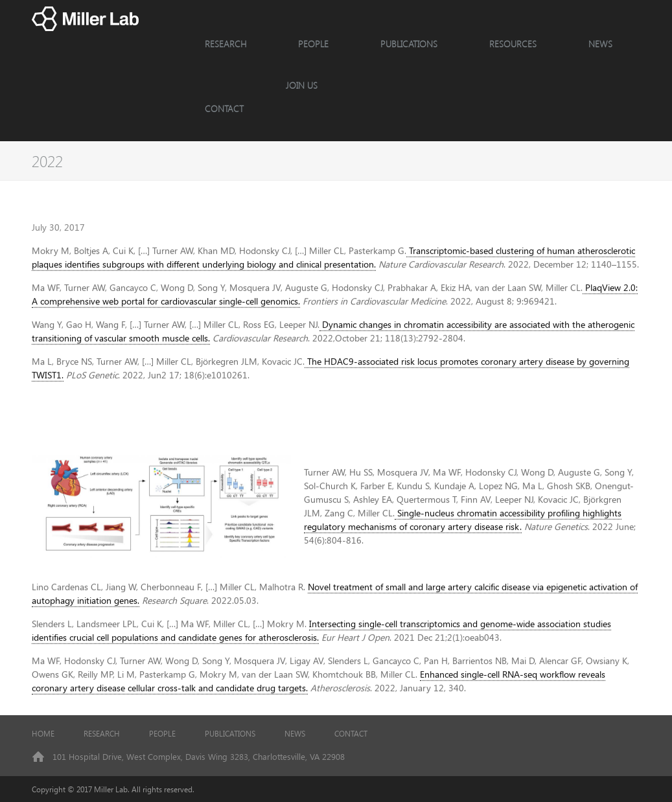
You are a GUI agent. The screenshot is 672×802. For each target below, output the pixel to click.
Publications (409, 44)
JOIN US (302, 85)
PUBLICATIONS (230, 733)
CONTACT (224, 109)
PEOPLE (313, 44)
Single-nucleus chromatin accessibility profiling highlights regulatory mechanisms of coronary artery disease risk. (463, 535)
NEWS (600, 44)
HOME (43, 733)
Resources (513, 44)
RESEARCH (226, 44)
